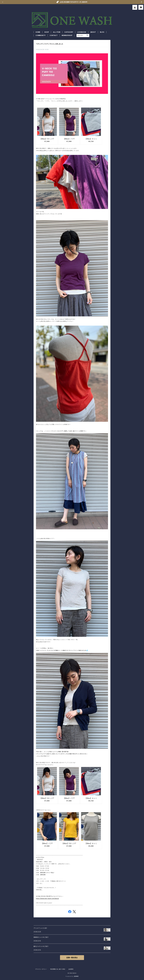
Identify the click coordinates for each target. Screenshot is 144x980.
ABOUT (93, 32)
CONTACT (54, 35)
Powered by (72, 976)
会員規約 (71, 969)
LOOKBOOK (82, 32)
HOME (38, 32)
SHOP (47, 32)
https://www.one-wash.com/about (47, 899)
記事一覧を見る (72, 958)
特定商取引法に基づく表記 (58, 969)
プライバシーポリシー (41, 969)
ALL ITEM (57, 32)
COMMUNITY (41, 35)
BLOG (102, 32)
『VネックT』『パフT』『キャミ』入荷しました (49, 44)
